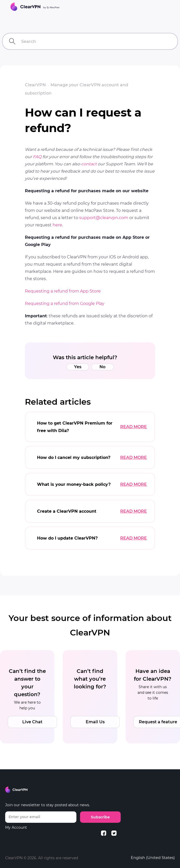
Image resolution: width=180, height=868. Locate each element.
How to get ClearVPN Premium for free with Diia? (75, 427)
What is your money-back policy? (74, 484)
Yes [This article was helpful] (78, 367)
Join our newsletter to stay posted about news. (48, 805)
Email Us (95, 722)
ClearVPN (35, 85)
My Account (16, 828)
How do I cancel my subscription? (74, 458)
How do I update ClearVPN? (67, 538)
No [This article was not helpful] (102, 367)
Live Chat (32, 722)
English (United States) (153, 858)
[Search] (90, 41)
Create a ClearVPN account (67, 511)
